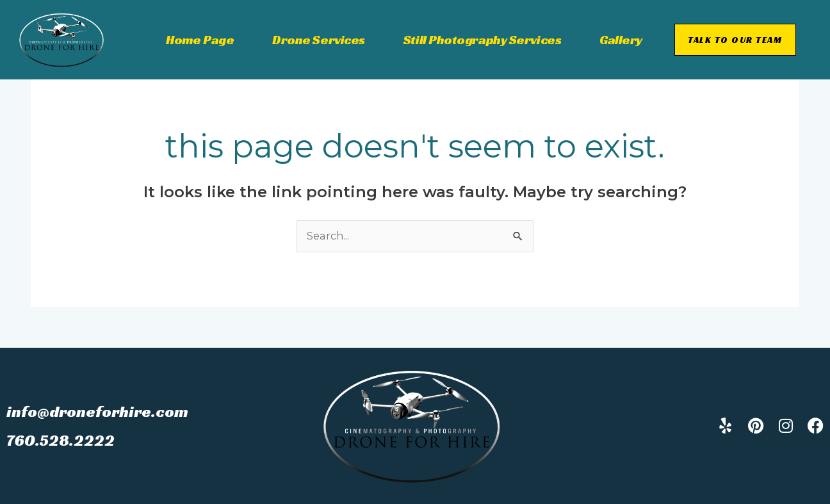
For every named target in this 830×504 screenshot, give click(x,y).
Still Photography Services (482, 40)
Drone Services (319, 40)
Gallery (621, 40)
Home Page (200, 40)
